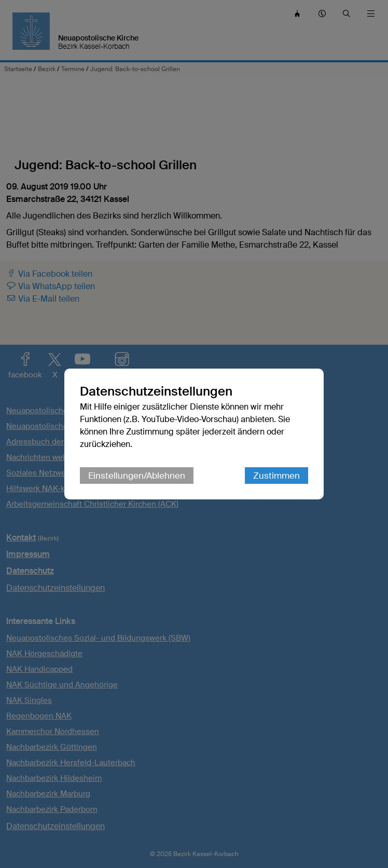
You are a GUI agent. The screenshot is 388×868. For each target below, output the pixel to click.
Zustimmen (276, 476)
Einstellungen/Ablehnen (137, 476)
